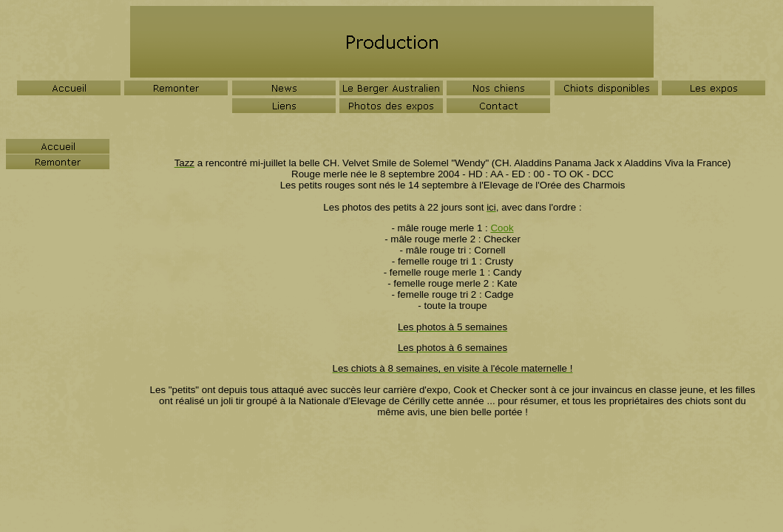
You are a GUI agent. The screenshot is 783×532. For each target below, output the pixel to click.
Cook (502, 228)
